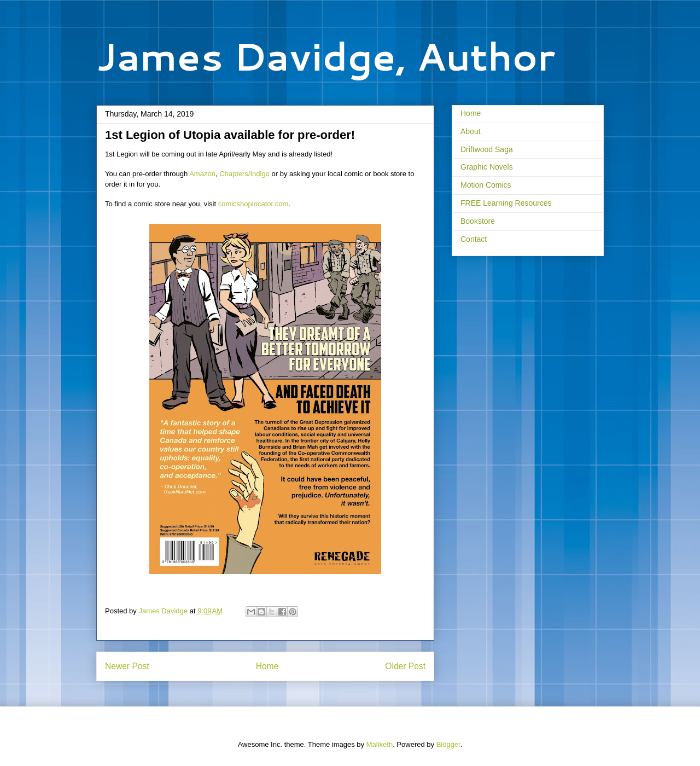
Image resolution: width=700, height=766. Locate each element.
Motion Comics (486, 185)
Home (267, 666)
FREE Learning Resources (506, 203)
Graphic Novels (487, 167)
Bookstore (478, 221)
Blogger (448, 744)
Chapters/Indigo (244, 174)
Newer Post (127, 666)
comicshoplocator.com (253, 204)
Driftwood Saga (487, 149)
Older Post (405, 666)
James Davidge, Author (326, 56)
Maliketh (380, 744)
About (471, 131)
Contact (474, 239)
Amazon (202, 174)
